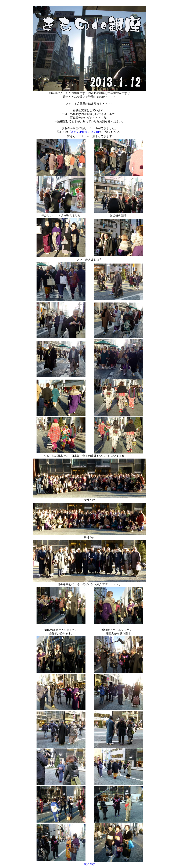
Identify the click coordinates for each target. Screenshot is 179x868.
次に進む (89, 864)
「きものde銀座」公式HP (84, 132)
